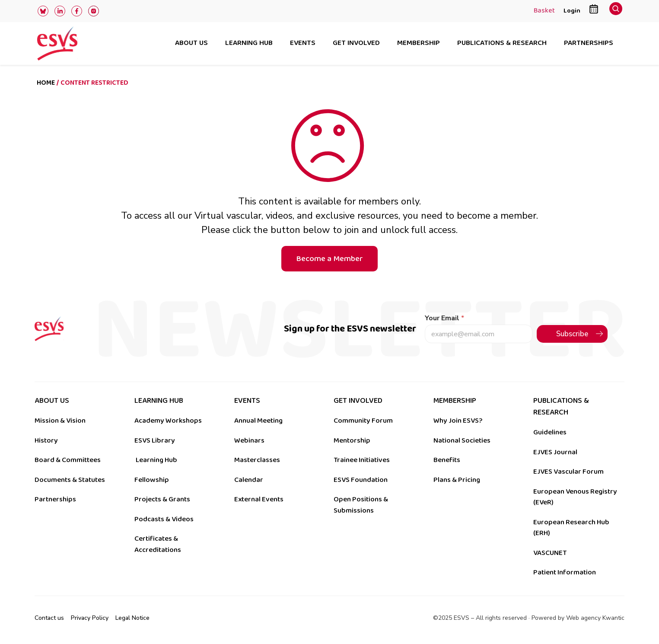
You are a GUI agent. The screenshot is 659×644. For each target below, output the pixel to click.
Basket (544, 11)
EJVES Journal (555, 452)
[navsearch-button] (616, 11)
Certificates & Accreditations (158, 544)
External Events (259, 499)
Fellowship (152, 480)
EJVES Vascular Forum (568, 472)
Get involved (356, 43)
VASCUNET (550, 553)
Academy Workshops (168, 421)
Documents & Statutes (70, 480)
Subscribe (572, 334)
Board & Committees (68, 460)
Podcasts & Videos (164, 519)
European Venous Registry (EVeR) (575, 497)
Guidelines (550, 432)
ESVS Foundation (361, 480)
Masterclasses (257, 460)
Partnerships (589, 43)
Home (46, 83)
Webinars (249, 440)
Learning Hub (156, 460)
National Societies (462, 440)
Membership (419, 43)
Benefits (447, 460)
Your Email (444, 318)
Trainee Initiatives (362, 460)
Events (303, 43)
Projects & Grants (162, 499)
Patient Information (565, 572)
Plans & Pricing (457, 480)
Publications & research (502, 43)
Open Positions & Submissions (361, 505)
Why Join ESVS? (458, 421)
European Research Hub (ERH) (571, 528)
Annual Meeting (258, 421)
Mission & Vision (60, 421)
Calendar (249, 480)
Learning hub (249, 43)
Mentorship (352, 440)
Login (572, 11)
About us (191, 43)
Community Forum (363, 421)
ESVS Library (155, 440)
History (46, 440)
